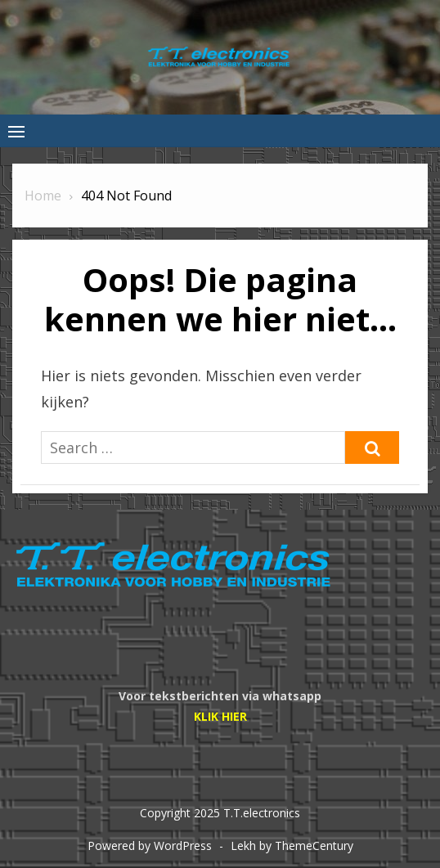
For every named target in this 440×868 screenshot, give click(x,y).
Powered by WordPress (150, 846)
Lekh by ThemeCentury (292, 846)
